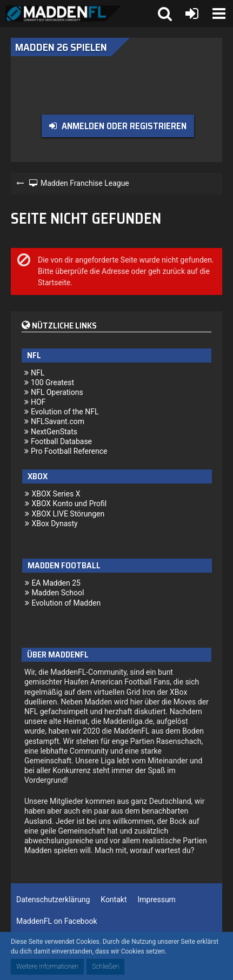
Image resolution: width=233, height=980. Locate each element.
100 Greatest (52, 382)
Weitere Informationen (47, 966)
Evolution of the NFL (65, 412)
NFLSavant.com (58, 421)
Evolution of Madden (66, 603)
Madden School (58, 593)
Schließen (105, 966)
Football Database (61, 441)
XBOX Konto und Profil (69, 504)
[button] (219, 14)
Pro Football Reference (69, 451)
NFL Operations (57, 392)
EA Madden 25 (56, 583)
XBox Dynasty (54, 523)
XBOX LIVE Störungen (68, 514)
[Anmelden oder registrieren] (192, 14)
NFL (38, 373)
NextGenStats (54, 432)
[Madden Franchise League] (63, 14)
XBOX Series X (56, 494)
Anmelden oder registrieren (124, 126)
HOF (38, 402)
